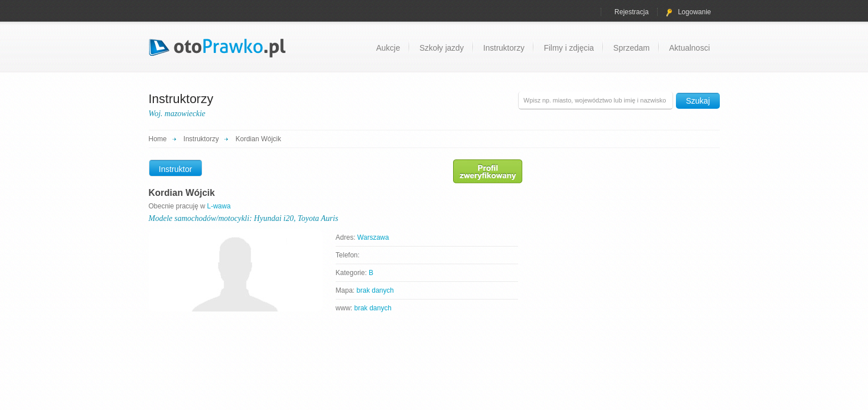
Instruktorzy (504, 48)
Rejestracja (631, 12)
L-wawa (219, 206)
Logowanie (688, 12)
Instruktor (176, 169)
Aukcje (388, 48)
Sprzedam (631, 48)
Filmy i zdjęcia (569, 48)
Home (158, 139)
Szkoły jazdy (442, 48)
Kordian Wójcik (258, 139)
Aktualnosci (690, 48)
